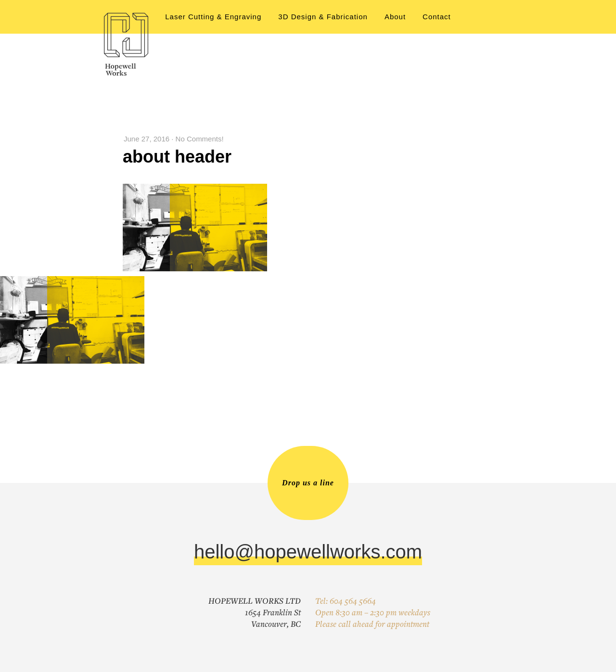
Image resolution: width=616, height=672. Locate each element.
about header (177, 157)
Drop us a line (308, 483)
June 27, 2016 (147, 139)
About (395, 17)
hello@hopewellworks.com (308, 552)
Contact (437, 17)
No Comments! (200, 139)
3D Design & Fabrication (323, 17)
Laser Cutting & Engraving (213, 17)
